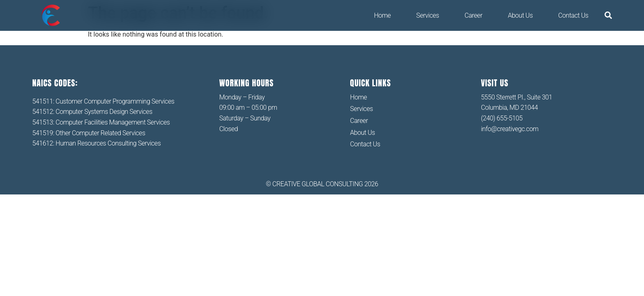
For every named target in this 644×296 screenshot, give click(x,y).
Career (473, 15)
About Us (520, 15)
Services (428, 15)
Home (382, 15)
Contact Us (573, 15)
